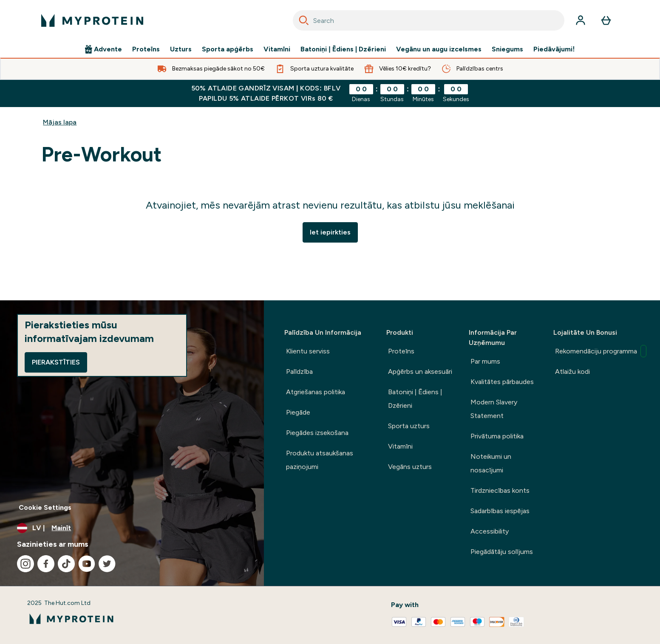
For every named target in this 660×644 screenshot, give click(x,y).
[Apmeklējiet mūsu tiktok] (66, 564)
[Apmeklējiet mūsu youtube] (87, 564)
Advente (103, 49)
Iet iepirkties (330, 232)
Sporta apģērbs (228, 49)
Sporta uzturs (409, 426)
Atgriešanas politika (316, 392)
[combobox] (429, 20)
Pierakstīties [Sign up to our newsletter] (56, 362)
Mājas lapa (60, 122)
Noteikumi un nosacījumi (491, 463)
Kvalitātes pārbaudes (502, 382)
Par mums (485, 361)
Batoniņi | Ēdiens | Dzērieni (343, 49)
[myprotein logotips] (92, 20)
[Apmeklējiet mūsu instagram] (25, 564)
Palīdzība (299, 371)
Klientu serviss (308, 351)
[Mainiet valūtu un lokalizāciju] (132, 528)
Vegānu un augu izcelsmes (439, 49)
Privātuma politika (497, 436)
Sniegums (507, 49)
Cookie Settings (45, 507)
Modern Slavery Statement (494, 409)
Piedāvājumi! (554, 49)
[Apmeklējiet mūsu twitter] (107, 564)
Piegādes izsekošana (317, 433)
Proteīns (146, 49)
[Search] (304, 20)
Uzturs (181, 49)
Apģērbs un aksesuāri (420, 371)
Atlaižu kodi (572, 371)
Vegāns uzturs (410, 467)
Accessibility (490, 531)
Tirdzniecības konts (500, 490)
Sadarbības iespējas (500, 511)
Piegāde (298, 412)
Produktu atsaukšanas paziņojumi (320, 460)
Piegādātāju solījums (502, 552)
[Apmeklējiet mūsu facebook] (46, 564)
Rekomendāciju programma (597, 351)
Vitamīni (277, 49)
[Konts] (581, 20)
